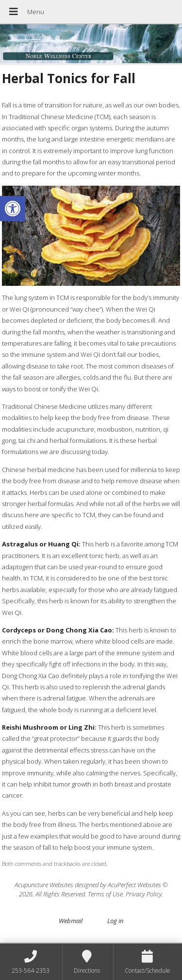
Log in (115, 921)
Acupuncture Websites (44, 885)
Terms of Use (105, 894)
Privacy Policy (144, 894)
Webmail (71, 921)
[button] (13, 209)
